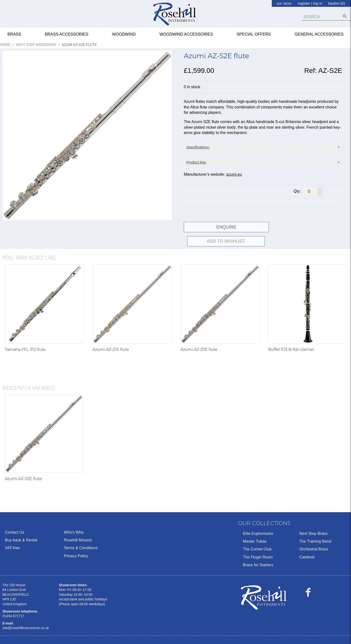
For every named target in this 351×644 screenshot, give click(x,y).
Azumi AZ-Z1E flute (111, 335)
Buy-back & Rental (21, 526)
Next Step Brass (313, 519)
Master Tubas (255, 527)
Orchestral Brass (314, 535)
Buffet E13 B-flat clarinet (291, 335)
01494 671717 (13, 602)
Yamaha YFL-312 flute (25, 335)
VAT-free (12, 534)
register (304, 3)
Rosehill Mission (78, 526)
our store (284, 3)
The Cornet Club (257, 535)
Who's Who (74, 518)
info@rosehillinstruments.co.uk (26, 614)
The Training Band (315, 527)
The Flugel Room (258, 543)
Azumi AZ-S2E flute (23, 465)
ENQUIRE (223, 227)
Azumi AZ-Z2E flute (199, 335)
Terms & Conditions (81, 534)
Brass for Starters (258, 551)
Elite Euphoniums (258, 519)
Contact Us (15, 518)
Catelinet (307, 543)
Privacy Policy (76, 542)
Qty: (297, 191)
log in (318, 3)
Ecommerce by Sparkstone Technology (35, 637)
